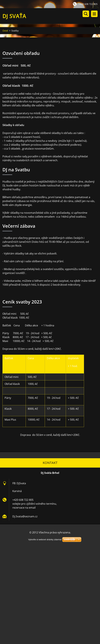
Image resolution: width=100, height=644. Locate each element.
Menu (94, 14)
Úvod (5, 31)
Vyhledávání (86, 14)
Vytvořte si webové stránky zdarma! (45, 540)
